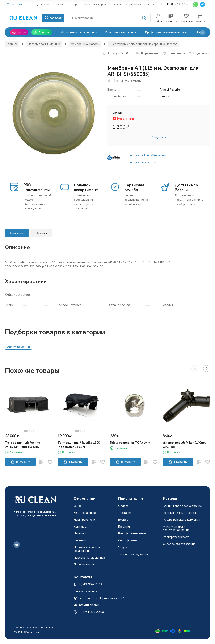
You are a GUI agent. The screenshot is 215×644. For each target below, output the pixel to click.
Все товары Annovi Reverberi (146, 155)
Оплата (59, 4)
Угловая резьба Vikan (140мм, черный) (184, 445)
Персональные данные (90, 558)
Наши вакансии (84, 520)
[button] (202, 32)
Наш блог (80, 533)
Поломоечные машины (121, 32)
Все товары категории (142, 162)
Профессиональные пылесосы (166, 32)
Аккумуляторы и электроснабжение (176, 528)
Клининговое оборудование (182, 506)
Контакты (80, 526)
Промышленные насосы (179, 513)
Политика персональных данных (33, 627)
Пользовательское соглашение (87, 549)
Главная (12, 44)
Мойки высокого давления (79, 32)
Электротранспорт (176, 537)
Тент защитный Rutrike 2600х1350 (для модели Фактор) (22, 445)
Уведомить (159, 137)
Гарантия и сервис (96, 4)
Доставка (43, 4)
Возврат (74, 4)
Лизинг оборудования (127, 4)
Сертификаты (128, 540)
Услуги (123, 547)
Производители (85, 564)
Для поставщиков (86, 513)
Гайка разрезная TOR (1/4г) (130, 442)
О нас (78, 506)
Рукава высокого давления (182, 520)
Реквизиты (81, 540)
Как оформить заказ (132, 533)
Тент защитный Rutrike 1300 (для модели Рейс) (79, 445)
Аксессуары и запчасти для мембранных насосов (144, 44)
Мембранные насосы (85, 44)
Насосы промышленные (44, 44)
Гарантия (124, 526)
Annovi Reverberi (18, 347)
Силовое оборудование (179, 544)
